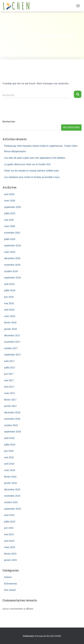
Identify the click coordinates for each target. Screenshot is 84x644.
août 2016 (9, 438)
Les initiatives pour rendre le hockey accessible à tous (32, 177)
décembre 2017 (12, 335)
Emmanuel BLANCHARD (48, 636)
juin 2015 (9, 528)
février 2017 (10, 400)
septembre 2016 (13, 432)
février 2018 (10, 322)
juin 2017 (9, 374)
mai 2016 (9, 457)
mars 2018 (10, 316)
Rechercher (9, 122)
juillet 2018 (10, 290)
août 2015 (9, 515)
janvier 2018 (10, 329)
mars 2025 (10, 226)
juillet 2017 (10, 368)
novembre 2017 (12, 342)
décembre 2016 (12, 412)
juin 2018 (9, 297)
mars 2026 (10, 201)
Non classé (10, 590)
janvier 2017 (10, 406)
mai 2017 (9, 380)
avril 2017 (9, 387)
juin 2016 (9, 451)
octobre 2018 (11, 271)
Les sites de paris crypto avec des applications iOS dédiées (35, 158)
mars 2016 (10, 470)
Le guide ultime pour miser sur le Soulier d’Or (27, 164)
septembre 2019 (13, 245)
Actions (8, 577)
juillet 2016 (10, 445)
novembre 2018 (12, 265)
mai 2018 (9, 303)
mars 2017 (10, 393)
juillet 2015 (10, 522)
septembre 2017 (13, 355)
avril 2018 (9, 310)
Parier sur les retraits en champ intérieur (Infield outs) (31, 171)
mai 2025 (9, 220)
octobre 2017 (11, 348)
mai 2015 (9, 534)
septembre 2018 (13, 278)
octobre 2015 (11, 502)
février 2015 (10, 554)
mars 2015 (10, 547)
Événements (11, 584)
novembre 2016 (12, 419)
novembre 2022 (12, 233)
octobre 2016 (11, 425)
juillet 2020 (10, 239)
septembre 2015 (13, 509)
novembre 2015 (12, 496)
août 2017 (9, 361)
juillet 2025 (10, 213)
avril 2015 (9, 541)
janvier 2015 (10, 560)
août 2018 (9, 284)
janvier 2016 (10, 483)
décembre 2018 (12, 258)
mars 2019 (10, 252)
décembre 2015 (12, 489)
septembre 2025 (13, 207)
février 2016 (10, 477)
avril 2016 (9, 464)
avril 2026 (9, 194)
